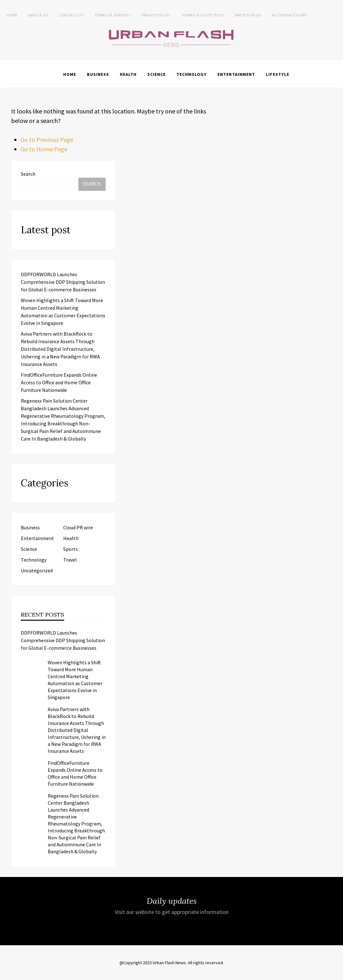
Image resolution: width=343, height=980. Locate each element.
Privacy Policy (156, 15)
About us (38, 15)
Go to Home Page (44, 149)
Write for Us (248, 15)
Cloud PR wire (78, 527)
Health (128, 74)
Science (156, 74)
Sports (70, 549)
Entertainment (236, 74)
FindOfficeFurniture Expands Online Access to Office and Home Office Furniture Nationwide (59, 382)
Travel (70, 560)
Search (28, 174)
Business (98, 74)
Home (12, 15)
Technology (192, 74)
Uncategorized (37, 570)
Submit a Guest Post (203, 15)
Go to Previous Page (47, 140)
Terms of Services (113, 15)
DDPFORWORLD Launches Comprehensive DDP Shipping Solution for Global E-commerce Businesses (63, 282)
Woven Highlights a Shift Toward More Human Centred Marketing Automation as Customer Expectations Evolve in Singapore (75, 680)
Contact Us (71, 15)
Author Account (290, 15)
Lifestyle (278, 74)
